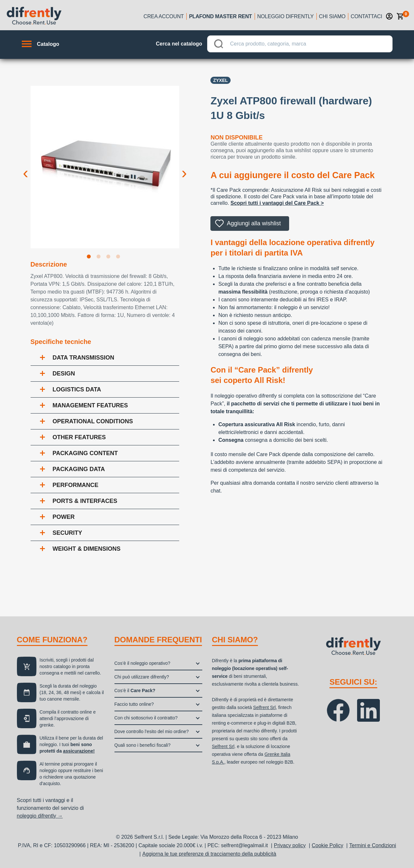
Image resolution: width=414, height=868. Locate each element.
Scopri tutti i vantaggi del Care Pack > (277, 203)
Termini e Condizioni (373, 845)
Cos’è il (135, 690)
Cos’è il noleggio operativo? (142, 663)
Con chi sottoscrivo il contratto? (146, 718)
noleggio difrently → (40, 816)
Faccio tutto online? (134, 704)
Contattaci (366, 16)
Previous (26, 168)
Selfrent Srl (264, 707)
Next (184, 168)
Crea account (164, 16)
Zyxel (220, 80)
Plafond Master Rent (220, 16)
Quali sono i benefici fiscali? (143, 745)
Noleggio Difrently (286, 16)
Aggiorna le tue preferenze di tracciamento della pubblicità (209, 854)
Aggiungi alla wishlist (254, 223)
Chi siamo (332, 16)
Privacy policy (290, 845)
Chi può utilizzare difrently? (142, 677)
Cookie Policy (327, 845)
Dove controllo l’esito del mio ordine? (152, 731)
